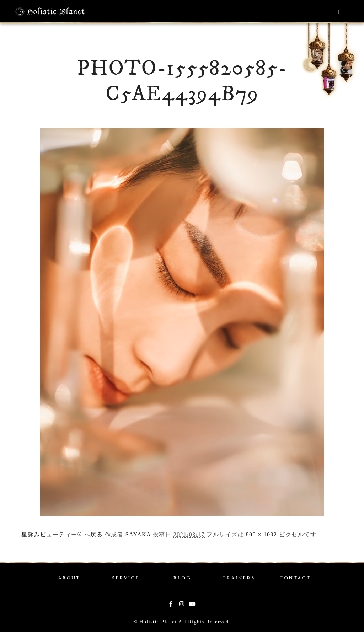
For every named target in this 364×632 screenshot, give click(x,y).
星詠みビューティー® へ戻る (62, 534)
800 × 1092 (262, 534)
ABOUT (69, 578)
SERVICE (126, 578)
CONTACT (295, 578)
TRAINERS (239, 578)
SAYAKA (138, 534)
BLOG (182, 578)
